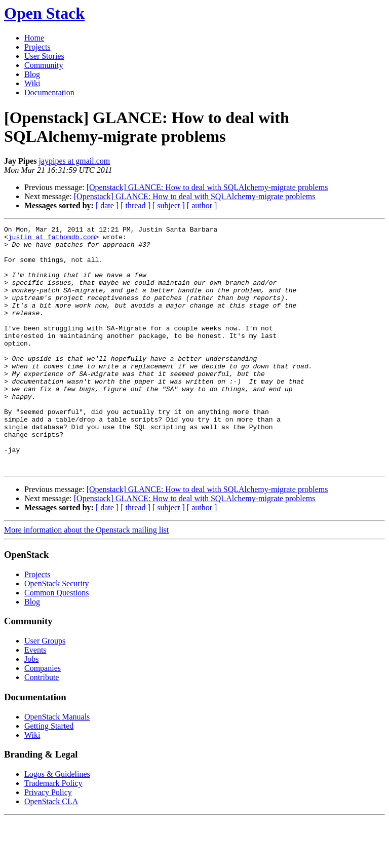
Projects (37, 47)
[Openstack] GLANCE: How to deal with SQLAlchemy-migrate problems (207, 187)
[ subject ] (169, 205)
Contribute (42, 726)
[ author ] (202, 205)
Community (44, 65)
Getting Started (49, 775)
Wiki (32, 83)
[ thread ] (135, 205)
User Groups (45, 689)
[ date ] (107, 205)
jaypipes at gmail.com (74, 161)
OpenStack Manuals (57, 765)
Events (35, 699)
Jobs (31, 708)
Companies (43, 717)
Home (34, 38)
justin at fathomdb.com (52, 240)
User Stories (44, 56)
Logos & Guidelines (57, 823)
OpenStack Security (57, 632)
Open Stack (44, 13)
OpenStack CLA (51, 850)
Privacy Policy (48, 841)
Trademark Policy (53, 832)
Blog (32, 74)
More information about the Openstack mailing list (86, 578)
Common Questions (57, 641)
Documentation (49, 92)
